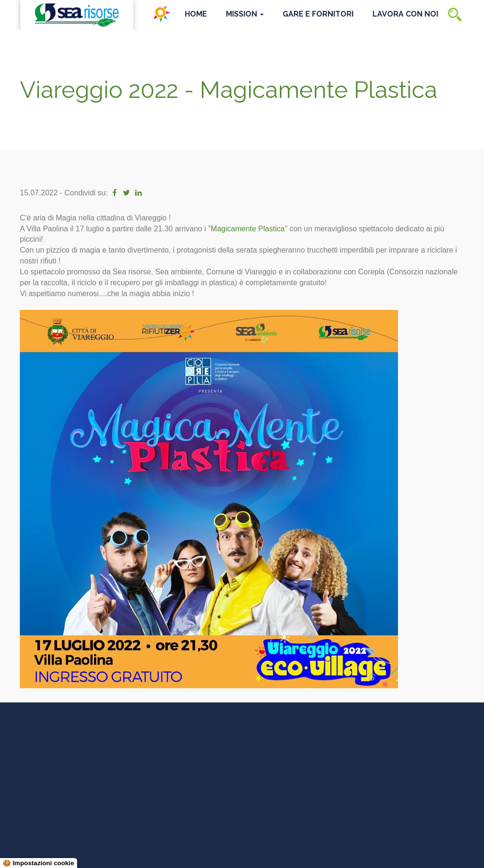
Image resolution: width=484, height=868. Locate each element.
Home (196, 14)
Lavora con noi (405, 14)
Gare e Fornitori (318, 14)
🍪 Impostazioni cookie (39, 863)
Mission (245, 14)
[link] (248, 229)
